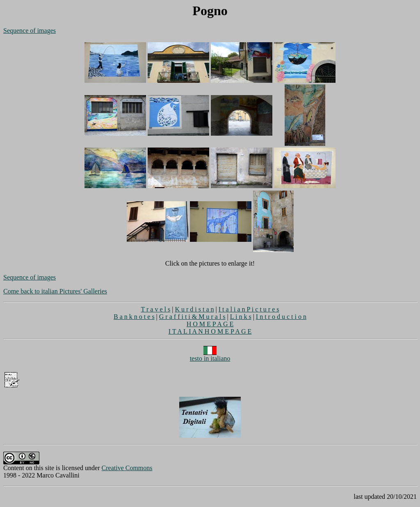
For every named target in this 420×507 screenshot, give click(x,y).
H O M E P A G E (210, 324)
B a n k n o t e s (134, 317)
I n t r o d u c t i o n (281, 317)
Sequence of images (30, 31)
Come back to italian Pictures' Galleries (55, 291)
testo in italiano (210, 356)
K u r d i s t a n (194, 309)
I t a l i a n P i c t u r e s (249, 309)
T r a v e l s (155, 309)
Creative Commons (127, 468)
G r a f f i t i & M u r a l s (192, 317)
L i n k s (241, 317)
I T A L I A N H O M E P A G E (210, 331)
